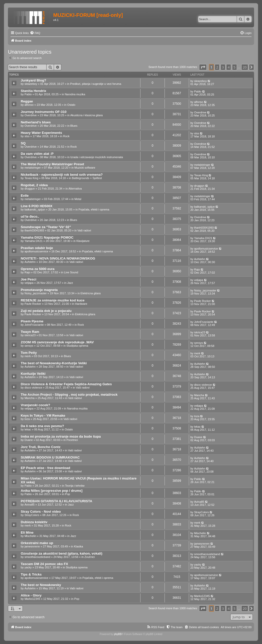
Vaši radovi (84, 230)
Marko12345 (32, 599)
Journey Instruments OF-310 (44, 112)
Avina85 (30, 505)
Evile (25, 196)
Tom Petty (29, 353)
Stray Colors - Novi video (41, 512)
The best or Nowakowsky (41, 585)
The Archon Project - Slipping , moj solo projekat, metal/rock (69, 395)
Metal (78, 199)
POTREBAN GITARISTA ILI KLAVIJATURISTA (57, 501)
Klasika (78, 546)
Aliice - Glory (31, 595)
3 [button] (223, 67)
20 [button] (245, 67)
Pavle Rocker (33, 304)
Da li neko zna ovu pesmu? (42, 426)
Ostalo (71, 105)
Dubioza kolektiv (34, 522)
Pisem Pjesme (32, 321)
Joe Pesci (29, 279)
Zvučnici (90, 557)
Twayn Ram (30, 332)
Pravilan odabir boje (37, 248)
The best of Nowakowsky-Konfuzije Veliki (54, 363)
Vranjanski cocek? (35, 405)
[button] (203, 67)
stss (27, 136)
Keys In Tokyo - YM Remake (43, 415)
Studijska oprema (77, 346)
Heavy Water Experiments (41, 133)
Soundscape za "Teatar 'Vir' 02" (46, 227)
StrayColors (32, 515)
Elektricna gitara (91, 293)
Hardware (81, 304)
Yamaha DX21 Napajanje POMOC (47, 237)
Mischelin (30, 536)
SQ (23, 143)
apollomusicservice (36, 251)
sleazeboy (31, 84)
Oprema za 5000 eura (38, 269)
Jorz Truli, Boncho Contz (41, 447)
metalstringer (33, 168)
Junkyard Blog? (34, 80)
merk (28, 356)
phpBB (118, 634)
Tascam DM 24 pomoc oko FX (44, 564)
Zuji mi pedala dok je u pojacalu (46, 311)
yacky (28, 567)
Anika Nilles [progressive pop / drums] (52, 491)
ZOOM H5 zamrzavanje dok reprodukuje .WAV (57, 342)
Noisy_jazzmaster (36, 293)
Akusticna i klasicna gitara (87, 115)
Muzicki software (85, 168)
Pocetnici (72, 440)
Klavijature (83, 241)
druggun (30, 189)
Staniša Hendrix (34, 91)
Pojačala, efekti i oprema (94, 209)
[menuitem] (35, 33)
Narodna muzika (75, 94)
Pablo (28, 94)
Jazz (70, 283)
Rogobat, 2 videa (34, 185)
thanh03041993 (34, 230)
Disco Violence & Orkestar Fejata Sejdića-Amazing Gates (66, 384)
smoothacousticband (37, 557)
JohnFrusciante (34, 325)
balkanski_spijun (35, 209)
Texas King (31, 178)
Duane (29, 440)
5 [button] (234, 67)
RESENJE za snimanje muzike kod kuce (53, 300)
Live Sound (71, 272)
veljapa (29, 283)
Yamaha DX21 (34, 241)
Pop (68, 494)
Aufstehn (30, 262)
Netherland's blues (36, 122)
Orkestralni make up (37, 543)
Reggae (27, 101)
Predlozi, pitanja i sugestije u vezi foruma (96, 84)
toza (27, 419)
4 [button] (229, 67)
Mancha (30, 398)
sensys (29, 346)
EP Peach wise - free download (45, 468)
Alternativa (75, 189)
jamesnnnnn (32, 546)
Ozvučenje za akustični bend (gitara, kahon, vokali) (62, 553)
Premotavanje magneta (39, 290)
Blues (74, 126)
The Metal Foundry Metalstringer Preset (52, 164)
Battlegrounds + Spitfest (87, 178)
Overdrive (31, 115)
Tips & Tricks (31, 574)
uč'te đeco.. (30, 216)
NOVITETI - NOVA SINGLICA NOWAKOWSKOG (58, 258)
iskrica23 (30, 335)
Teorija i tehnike (75, 486)
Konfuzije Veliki (33, 374)
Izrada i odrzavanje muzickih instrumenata (97, 157)
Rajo (28, 272)
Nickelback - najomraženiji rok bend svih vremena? (62, 175)
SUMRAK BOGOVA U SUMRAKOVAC (50, 457)
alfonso (29, 105)
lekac (28, 429)
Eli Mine (27, 532)
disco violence (33, 388)
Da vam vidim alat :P (37, 154)
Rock (66, 136)
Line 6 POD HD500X (37, 206)
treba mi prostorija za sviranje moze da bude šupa (61, 436)
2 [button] (217, 67)
